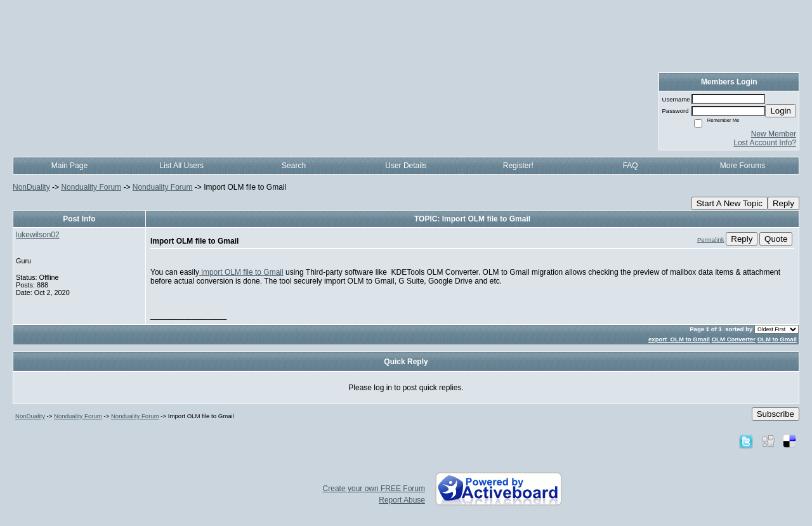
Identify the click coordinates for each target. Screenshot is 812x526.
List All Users (182, 166)
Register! (518, 166)
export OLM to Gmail (679, 339)
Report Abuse (402, 500)
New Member (774, 134)
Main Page (69, 166)
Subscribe (776, 414)
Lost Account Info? (765, 143)
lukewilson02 (38, 235)
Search (294, 166)
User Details (406, 166)
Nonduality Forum (91, 187)
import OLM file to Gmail (241, 272)
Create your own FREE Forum (374, 489)
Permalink (711, 240)
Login (781, 111)
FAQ (631, 166)
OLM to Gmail (777, 339)
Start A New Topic (730, 203)
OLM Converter (734, 339)
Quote (776, 239)
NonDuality (31, 187)
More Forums (743, 166)
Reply (783, 203)
